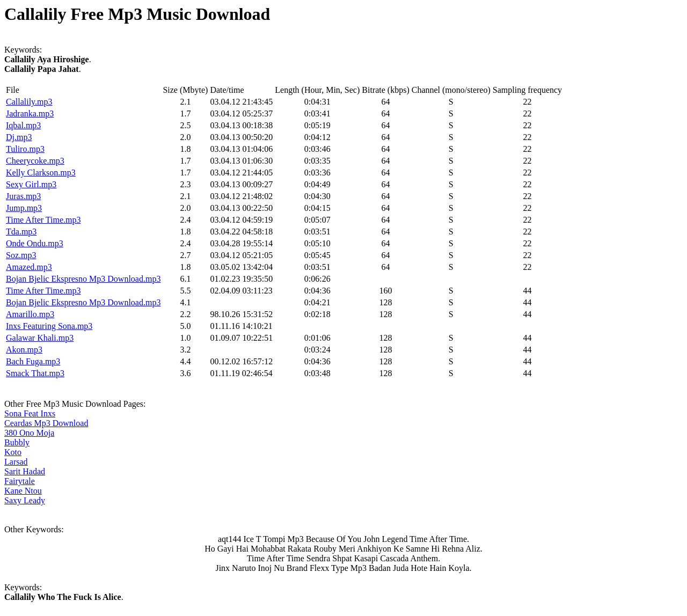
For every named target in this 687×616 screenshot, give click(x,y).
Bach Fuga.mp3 (33, 361)
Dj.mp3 (19, 137)
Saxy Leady (25, 500)
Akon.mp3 (24, 350)
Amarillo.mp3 (30, 314)
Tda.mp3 (21, 232)
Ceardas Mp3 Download (46, 423)
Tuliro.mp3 (25, 149)
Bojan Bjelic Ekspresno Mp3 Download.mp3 (83, 279)
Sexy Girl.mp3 (31, 184)
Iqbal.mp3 (23, 125)
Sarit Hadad (25, 471)
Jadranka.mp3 (30, 113)
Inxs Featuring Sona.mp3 (49, 326)
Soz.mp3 (21, 255)
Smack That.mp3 (35, 373)
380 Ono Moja (29, 433)
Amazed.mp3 (29, 267)
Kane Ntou (23, 491)
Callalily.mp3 (29, 102)
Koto (13, 452)
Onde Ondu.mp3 (35, 243)
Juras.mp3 (23, 196)
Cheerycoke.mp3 (35, 161)
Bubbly (17, 442)
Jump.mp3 (24, 208)
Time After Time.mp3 (43, 220)
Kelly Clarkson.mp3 (41, 173)
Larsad (16, 462)
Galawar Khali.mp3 (40, 338)
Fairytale (20, 481)
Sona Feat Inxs (30, 413)
